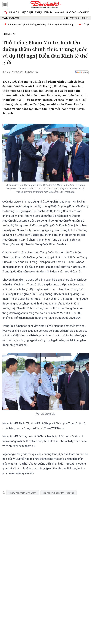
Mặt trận (27, 12)
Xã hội (39, 12)
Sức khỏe (83, 12)
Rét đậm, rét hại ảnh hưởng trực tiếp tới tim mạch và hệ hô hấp (41, 25)
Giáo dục (71, 12)
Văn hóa (59, 12)
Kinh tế (48, 12)
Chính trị (14, 12)
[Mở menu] (5, 4)
